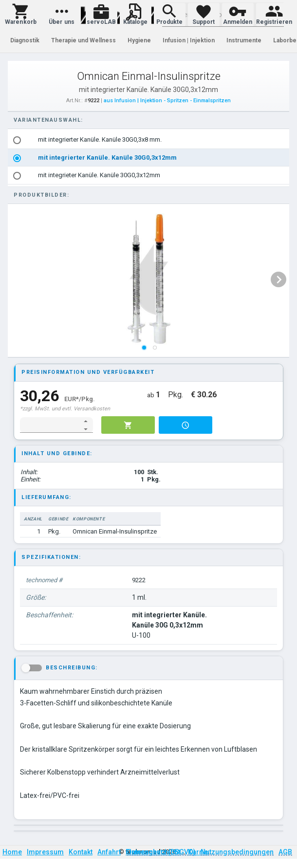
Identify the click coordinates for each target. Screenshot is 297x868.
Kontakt (81, 852)
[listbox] (149, 158)
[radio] (17, 140)
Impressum (45, 852)
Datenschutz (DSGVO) (161, 852)
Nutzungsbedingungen (237, 852)
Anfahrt (109, 852)
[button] (21, 15)
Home (12, 852)
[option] (149, 140)
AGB (285, 852)
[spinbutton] (50, 425)
